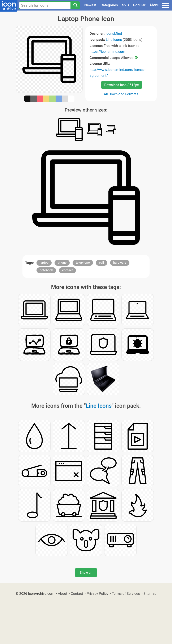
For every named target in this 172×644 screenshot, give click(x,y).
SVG (126, 5)
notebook (46, 270)
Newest (90, 5)
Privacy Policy (97, 594)
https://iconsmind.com (107, 52)
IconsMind (114, 33)
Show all (86, 573)
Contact (77, 594)
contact (67, 270)
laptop (44, 263)
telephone (83, 263)
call (102, 263)
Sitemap (150, 594)
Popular (139, 5)
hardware (120, 263)
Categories (109, 5)
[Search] (75, 5)
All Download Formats (121, 94)
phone (62, 263)
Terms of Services (126, 594)
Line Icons (114, 40)
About (63, 594)
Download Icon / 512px (121, 85)
